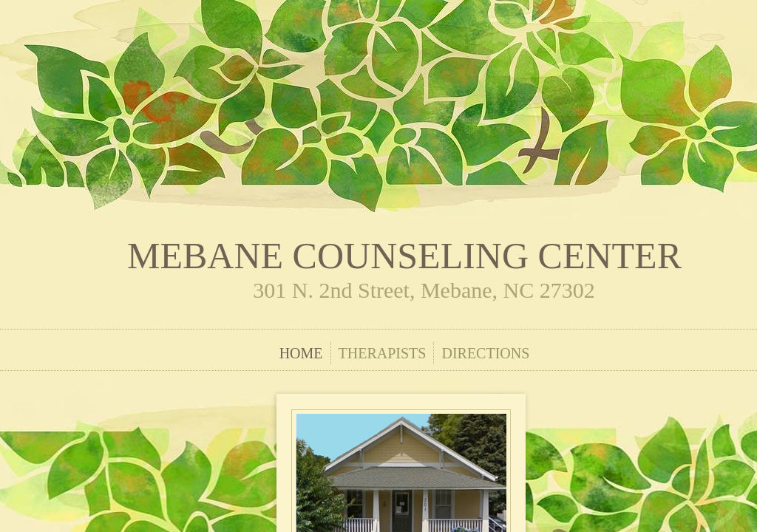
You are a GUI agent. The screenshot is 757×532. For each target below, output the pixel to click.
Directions (485, 353)
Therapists (383, 353)
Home (301, 353)
